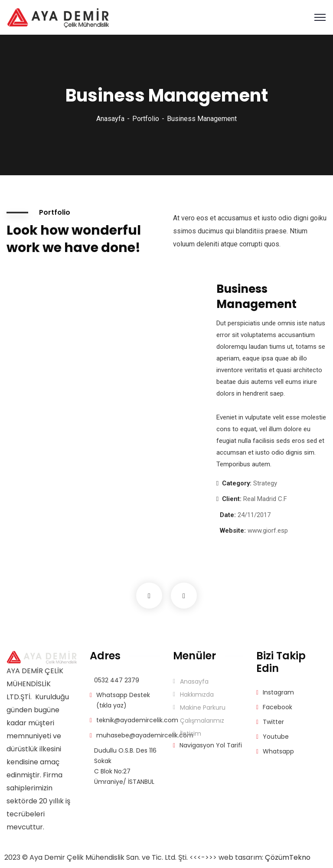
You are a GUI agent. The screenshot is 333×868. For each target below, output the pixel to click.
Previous (149, 596)
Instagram (278, 692)
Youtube (276, 737)
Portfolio (146, 119)
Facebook (277, 707)
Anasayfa (110, 119)
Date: (228, 515)
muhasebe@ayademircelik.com (145, 735)
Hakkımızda (197, 694)
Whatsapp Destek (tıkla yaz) (123, 700)
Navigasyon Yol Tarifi (211, 745)
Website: (233, 531)
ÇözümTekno (288, 857)
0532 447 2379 (117, 680)
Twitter (273, 722)
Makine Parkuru (203, 708)
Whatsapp (278, 751)
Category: (237, 483)
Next (184, 596)
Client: (232, 499)
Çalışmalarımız (202, 721)
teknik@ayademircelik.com (137, 720)
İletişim (191, 734)
